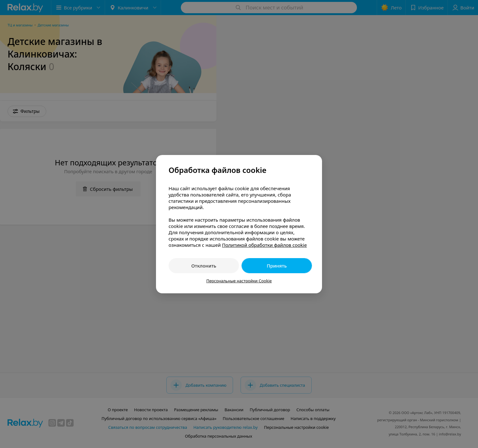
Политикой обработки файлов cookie (264, 245)
